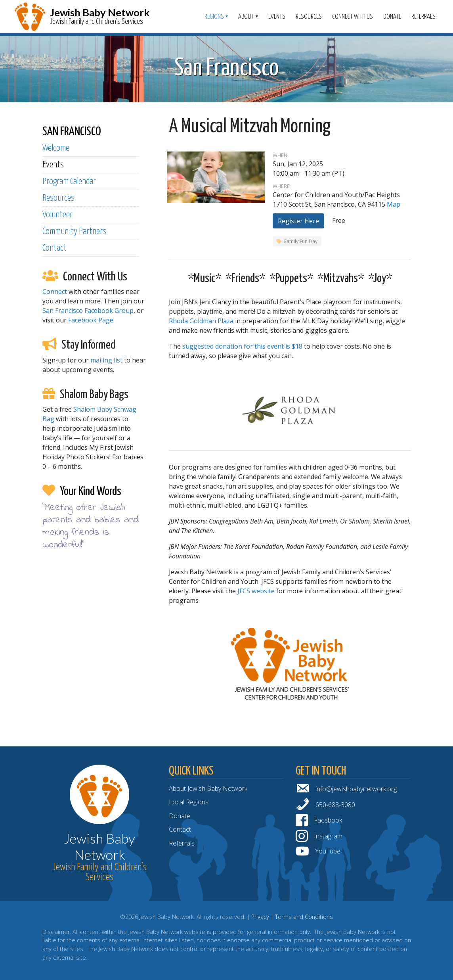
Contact (54, 248)
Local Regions (189, 802)
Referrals (423, 17)
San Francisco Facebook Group (88, 311)
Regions (214, 17)
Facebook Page (91, 320)
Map (394, 204)
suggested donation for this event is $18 (242, 346)
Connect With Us (353, 17)
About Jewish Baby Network (208, 788)
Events (277, 17)
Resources (309, 17)
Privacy (260, 917)
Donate (392, 17)
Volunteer (57, 215)
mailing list (106, 360)
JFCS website (256, 591)
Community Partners (74, 231)
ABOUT (246, 17)
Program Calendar (69, 181)
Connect (55, 292)
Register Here (298, 221)
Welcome (56, 148)
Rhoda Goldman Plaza (201, 321)
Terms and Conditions (304, 917)
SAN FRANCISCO (72, 132)
